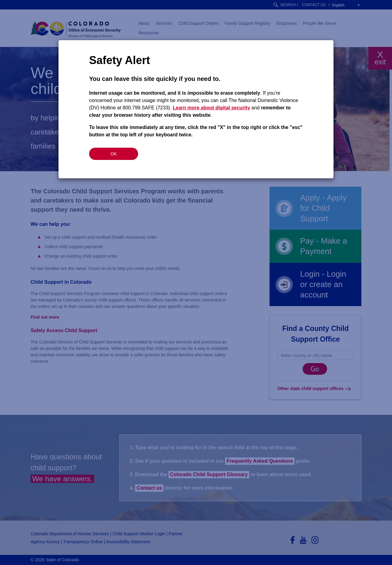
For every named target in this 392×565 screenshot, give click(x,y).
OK (114, 154)
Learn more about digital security (211, 108)
